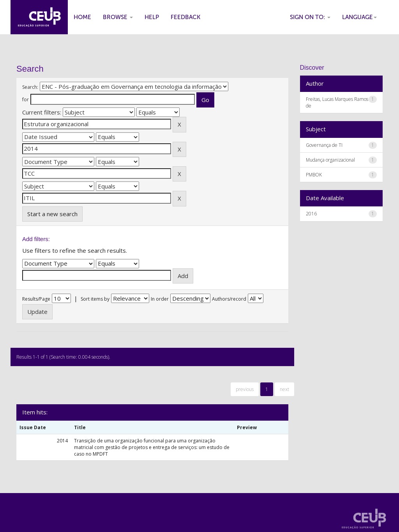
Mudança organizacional (330, 160)
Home (82, 17)
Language (359, 17)
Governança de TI (324, 145)
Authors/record (229, 299)
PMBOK (314, 175)
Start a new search (52, 214)
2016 (311, 214)
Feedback (185, 17)
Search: (30, 87)
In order (160, 299)
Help (152, 17)
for (26, 100)
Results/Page (36, 299)
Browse (118, 17)
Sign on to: (310, 17)
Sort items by (95, 299)
